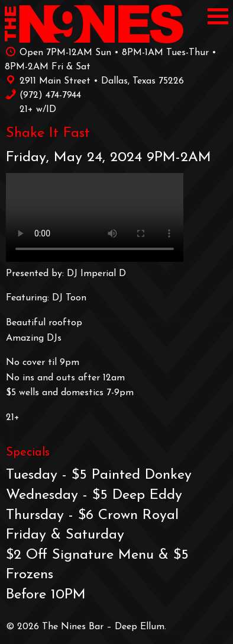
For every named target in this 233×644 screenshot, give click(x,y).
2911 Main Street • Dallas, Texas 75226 (94, 80)
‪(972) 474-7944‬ (43, 94)
